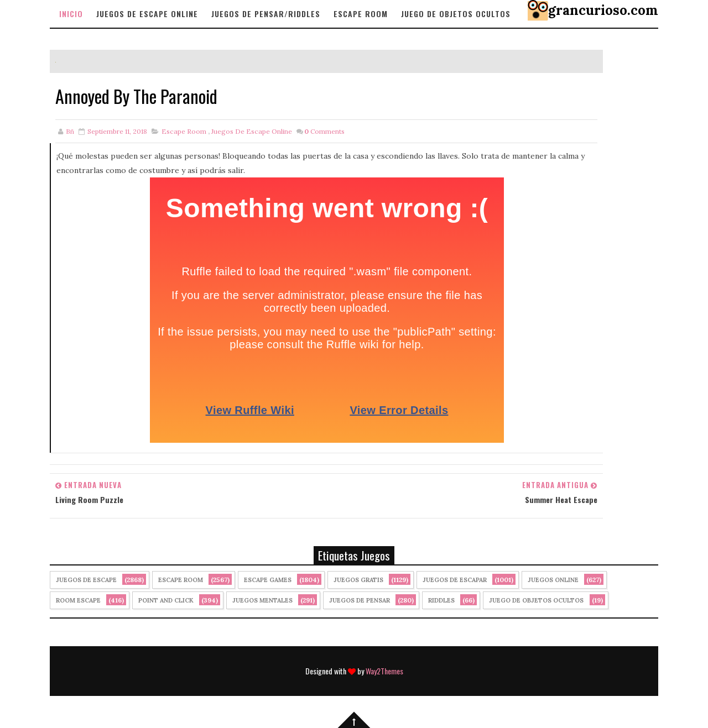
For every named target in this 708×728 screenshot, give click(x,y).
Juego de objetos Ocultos (456, 14)
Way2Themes (384, 671)
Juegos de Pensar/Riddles (266, 14)
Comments (324, 131)
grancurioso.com (603, 10)
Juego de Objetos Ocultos (536, 600)
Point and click (166, 600)
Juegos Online (553, 580)
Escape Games (268, 580)
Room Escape (78, 600)
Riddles (441, 600)
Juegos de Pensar (360, 600)
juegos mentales (262, 600)
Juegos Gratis (358, 580)
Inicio (71, 14)
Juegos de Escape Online (147, 14)
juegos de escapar (455, 580)
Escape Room (361, 14)
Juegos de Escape (86, 580)
